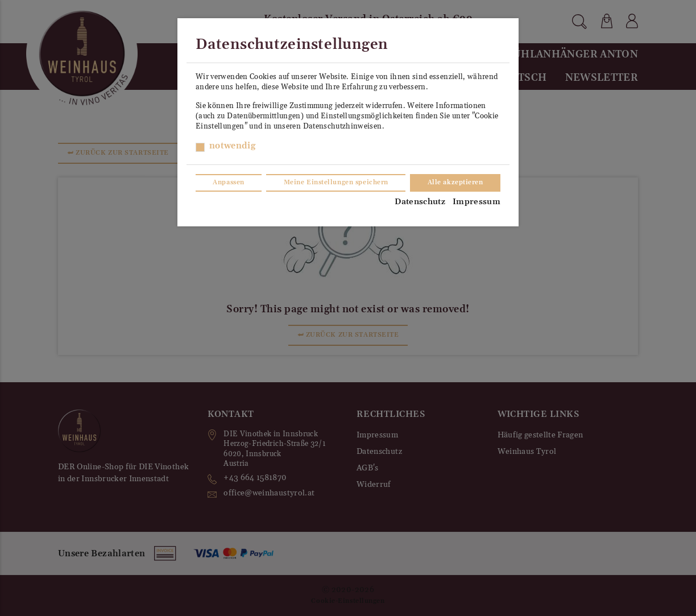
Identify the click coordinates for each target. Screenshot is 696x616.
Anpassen (228, 183)
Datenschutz (420, 202)
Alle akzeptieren (455, 183)
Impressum (477, 202)
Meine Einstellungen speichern (336, 183)
